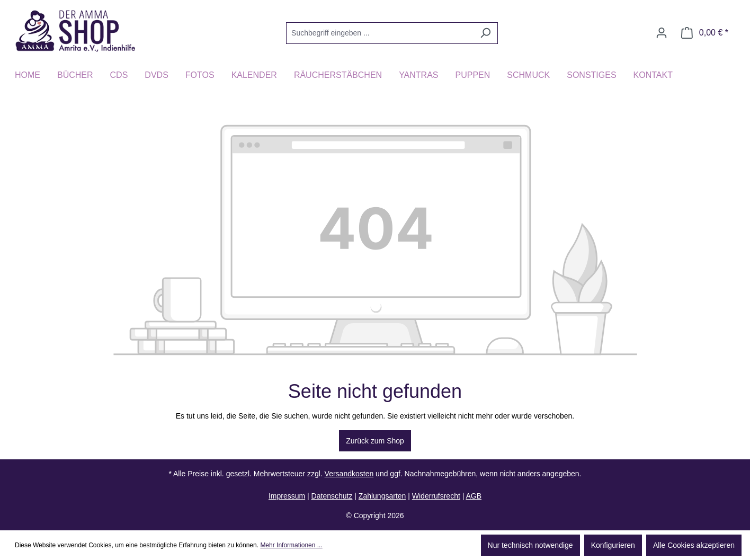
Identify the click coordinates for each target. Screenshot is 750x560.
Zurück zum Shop (375, 441)
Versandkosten (349, 474)
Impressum (287, 496)
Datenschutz (332, 496)
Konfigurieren (613, 545)
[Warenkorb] (705, 33)
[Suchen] (485, 33)
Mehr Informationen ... (291, 545)
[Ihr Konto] (662, 33)
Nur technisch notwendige (530, 545)
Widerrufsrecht (436, 496)
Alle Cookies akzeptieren (694, 545)
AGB (474, 496)
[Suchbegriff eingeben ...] (380, 33)
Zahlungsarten (382, 496)
